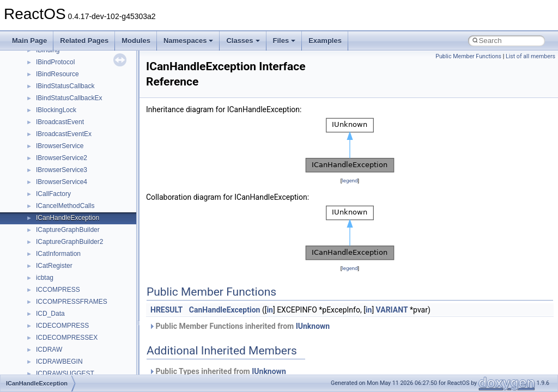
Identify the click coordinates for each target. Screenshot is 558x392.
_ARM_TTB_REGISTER (72, 150)
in (270, 310)
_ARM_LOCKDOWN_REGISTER (85, 126)
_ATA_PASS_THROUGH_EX (78, 354)
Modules (136, 41)
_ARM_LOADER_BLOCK (73, 114)
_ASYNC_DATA (59, 234)
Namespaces (189, 41)
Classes (243, 41)
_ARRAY (49, 174)
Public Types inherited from (217, 371)
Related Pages (84, 41)
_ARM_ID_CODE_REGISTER (80, 102)
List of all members (530, 56)
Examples (325, 41)
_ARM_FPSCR (58, 90)
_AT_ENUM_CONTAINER (74, 258)
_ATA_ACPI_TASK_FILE (72, 282)
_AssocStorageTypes (67, 222)
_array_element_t (61, 186)
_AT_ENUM (53, 246)
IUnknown (313, 326)
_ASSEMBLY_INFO (65, 198)
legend (350, 180)
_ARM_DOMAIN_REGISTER (78, 78)
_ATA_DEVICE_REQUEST (75, 306)
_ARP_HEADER (60, 162)
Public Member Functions (468, 56)
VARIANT (392, 310)
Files (284, 41)
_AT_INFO (51, 270)
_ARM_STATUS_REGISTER (78, 138)
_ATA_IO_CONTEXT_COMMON (83, 318)
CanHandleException (225, 310)
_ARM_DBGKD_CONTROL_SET (84, 54)
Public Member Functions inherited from (239, 326)
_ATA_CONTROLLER (68, 294)
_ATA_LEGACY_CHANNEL (76, 330)
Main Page (29, 41)
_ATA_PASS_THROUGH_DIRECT (86, 342)
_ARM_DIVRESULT (65, 66)
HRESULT (166, 310)
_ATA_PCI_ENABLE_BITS (75, 366)
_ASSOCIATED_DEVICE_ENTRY (86, 210)
